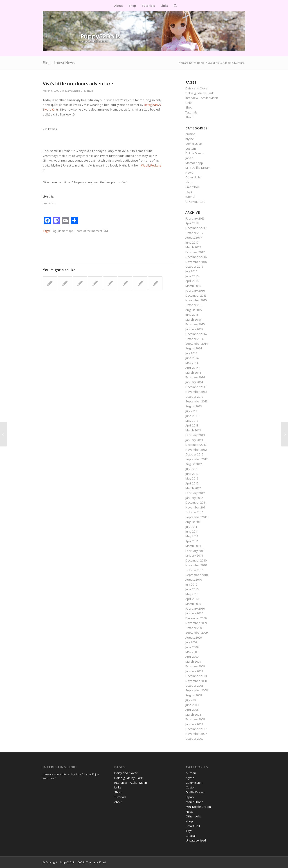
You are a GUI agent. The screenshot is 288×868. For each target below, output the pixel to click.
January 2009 (194, 671)
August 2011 (194, 522)
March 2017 (193, 247)
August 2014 (194, 348)
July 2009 (191, 642)
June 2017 (192, 242)
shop (189, 182)
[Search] (174, 6)
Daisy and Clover (197, 88)
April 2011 (192, 541)
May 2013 (192, 421)
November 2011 (196, 507)
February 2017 (195, 252)
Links (189, 103)
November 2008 (196, 681)
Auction (190, 134)
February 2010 (195, 608)
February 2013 (195, 435)
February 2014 (195, 377)
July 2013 (191, 411)
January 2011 (194, 555)
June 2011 (192, 531)
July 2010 (191, 584)
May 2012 (192, 478)
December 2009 (196, 618)
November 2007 (196, 734)
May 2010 (192, 594)
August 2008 (194, 695)
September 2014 (197, 344)
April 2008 (192, 710)
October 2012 (194, 454)
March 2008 (193, 715)
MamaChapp (73, 91)
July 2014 (191, 353)
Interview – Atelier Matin (202, 98)
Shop (189, 107)
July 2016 (191, 271)
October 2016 (194, 266)
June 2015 (192, 315)
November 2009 (196, 623)
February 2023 (195, 218)
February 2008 (195, 719)
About (189, 117)
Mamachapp (66, 231)
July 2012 (191, 469)
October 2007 (194, 739)
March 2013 (193, 430)
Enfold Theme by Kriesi (92, 862)
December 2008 (196, 676)
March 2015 (193, 320)
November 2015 (196, 300)
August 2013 (194, 406)
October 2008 (194, 686)
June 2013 (192, 416)
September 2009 (197, 633)
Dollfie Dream (195, 153)
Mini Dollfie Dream (198, 168)
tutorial (190, 197)
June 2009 (192, 647)
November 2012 (196, 450)
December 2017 (196, 228)
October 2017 (194, 233)
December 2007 (196, 729)
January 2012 (194, 498)
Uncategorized (195, 201)
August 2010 (194, 579)
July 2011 (191, 527)
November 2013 (196, 392)
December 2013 (196, 387)
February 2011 (195, 551)
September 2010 (197, 575)
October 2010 (194, 570)
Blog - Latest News (59, 63)
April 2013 (192, 425)
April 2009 (192, 657)
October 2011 (194, 512)
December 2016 (196, 257)
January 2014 (194, 382)
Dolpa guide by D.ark (200, 93)
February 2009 (195, 666)
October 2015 (194, 305)
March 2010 (193, 604)
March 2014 (193, 373)
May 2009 (192, 652)
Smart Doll (192, 187)
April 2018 (192, 223)
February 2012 (195, 493)
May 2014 (192, 363)
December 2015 (196, 295)
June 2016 (192, 276)
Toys (189, 192)
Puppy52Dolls (67, 862)
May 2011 (192, 536)
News (189, 173)
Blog (53, 231)
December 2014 (196, 334)
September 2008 (197, 690)
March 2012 (193, 488)
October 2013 (194, 397)
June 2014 (192, 358)
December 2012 (196, 445)
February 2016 (195, 291)
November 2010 (196, 565)
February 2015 (195, 324)
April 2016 (192, 281)
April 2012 (192, 483)
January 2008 (194, 724)
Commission (194, 144)
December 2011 (196, 502)
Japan (189, 158)
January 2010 (194, 613)
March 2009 (193, 662)
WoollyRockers (151, 165)
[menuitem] (119, 6)
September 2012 (197, 459)
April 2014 (192, 368)
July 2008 (191, 700)
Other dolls (193, 177)
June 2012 (192, 474)
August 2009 (194, 637)
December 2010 (196, 560)
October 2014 (194, 339)
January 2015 (194, 329)
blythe (190, 139)
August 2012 (194, 464)
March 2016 (193, 286)
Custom (191, 149)
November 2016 (196, 262)
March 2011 (193, 546)
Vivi (106, 231)
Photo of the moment (89, 231)
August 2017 (194, 238)
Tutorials (191, 112)
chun (90, 91)
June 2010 (192, 589)
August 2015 (194, 310)
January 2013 (194, 440)
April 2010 (192, 599)
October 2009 (194, 628)
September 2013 (197, 401)
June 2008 (192, 705)
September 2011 (197, 517)
